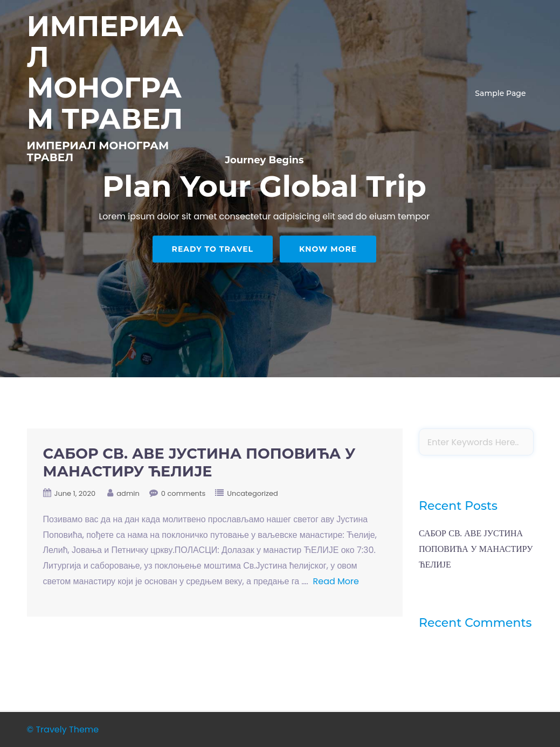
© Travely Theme (63, 729)
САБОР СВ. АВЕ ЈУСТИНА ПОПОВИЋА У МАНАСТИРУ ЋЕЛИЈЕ (199, 462)
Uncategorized (252, 493)
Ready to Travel (213, 249)
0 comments (184, 493)
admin (128, 493)
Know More (328, 249)
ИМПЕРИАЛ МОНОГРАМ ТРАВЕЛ (105, 72)
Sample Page (500, 93)
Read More (336, 581)
